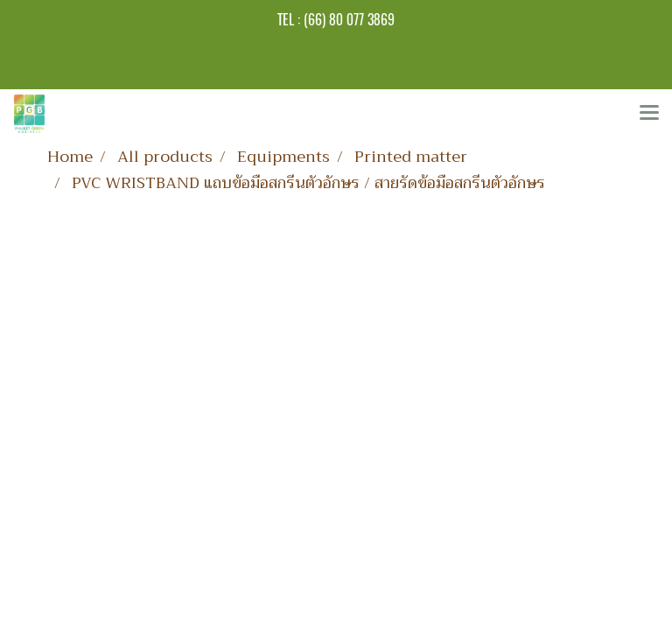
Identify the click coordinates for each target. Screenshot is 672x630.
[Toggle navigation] (649, 114)
